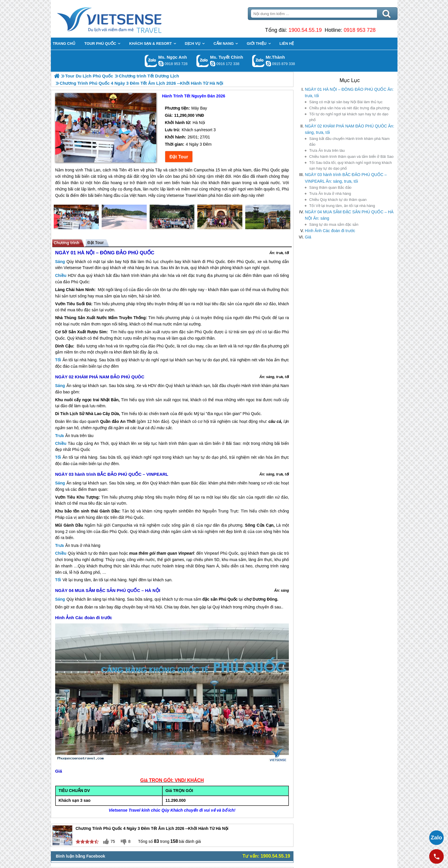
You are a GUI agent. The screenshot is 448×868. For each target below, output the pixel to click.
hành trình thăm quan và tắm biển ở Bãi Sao (352, 157)
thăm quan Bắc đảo (330, 187)
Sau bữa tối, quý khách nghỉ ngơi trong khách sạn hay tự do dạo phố (351, 165)
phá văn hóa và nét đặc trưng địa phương (350, 108)
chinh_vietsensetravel (213, 64)
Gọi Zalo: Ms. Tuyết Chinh (203, 61)
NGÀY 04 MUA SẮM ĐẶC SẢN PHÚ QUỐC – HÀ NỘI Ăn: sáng (349, 215)
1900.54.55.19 (305, 30)
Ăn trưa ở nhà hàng (330, 194)
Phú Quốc (216, 262)
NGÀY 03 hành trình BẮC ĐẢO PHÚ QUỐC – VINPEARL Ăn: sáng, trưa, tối (346, 178)
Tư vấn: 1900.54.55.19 (266, 856)
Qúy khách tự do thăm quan (338, 200)
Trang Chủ (124, 19)
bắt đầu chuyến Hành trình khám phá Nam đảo (350, 141)
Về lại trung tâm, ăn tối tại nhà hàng (342, 206)
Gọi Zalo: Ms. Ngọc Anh (151, 61)
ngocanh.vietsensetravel (161, 64)
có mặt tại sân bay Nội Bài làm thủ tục (346, 102)
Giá (308, 237)
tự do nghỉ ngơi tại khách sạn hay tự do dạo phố (349, 117)
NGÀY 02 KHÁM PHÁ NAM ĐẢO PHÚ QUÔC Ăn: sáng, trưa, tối (350, 129)
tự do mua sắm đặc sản (334, 224)
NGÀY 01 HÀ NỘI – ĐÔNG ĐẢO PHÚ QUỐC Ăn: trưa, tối (349, 92)
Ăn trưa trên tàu (327, 150)
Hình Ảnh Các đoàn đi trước (330, 231)
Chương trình (67, 243)
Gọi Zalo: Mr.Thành (258, 61)
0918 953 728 (360, 30)
